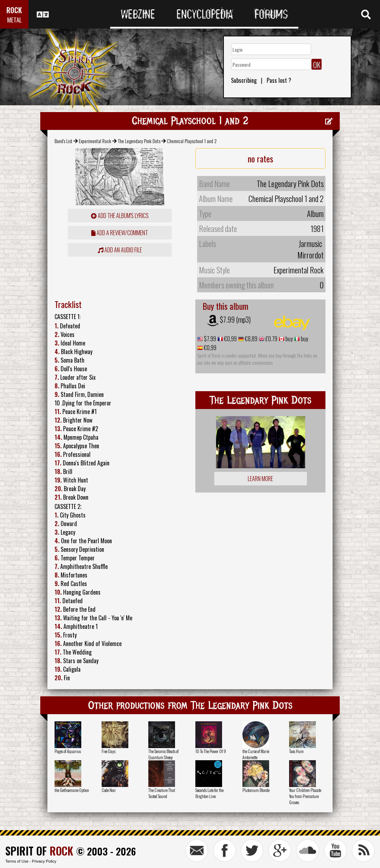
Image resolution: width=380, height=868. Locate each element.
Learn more (260, 479)
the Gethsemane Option (72, 790)
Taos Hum (296, 751)
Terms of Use (17, 861)
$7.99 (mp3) (235, 319)
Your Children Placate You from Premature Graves (305, 796)
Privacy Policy (44, 861)
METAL (14, 20)
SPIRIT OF (39, 851)
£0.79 (271, 339)
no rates (260, 158)
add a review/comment (120, 233)
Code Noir (109, 790)
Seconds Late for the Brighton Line (209, 793)
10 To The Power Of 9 (211, 751)
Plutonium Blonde (256, 790)
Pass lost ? (279, 80)
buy (289, 339)
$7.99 (209, 339)
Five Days (109, 751)
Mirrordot (310, 255)
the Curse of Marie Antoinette (256, 754)
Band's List (63, 141)
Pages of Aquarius (68, 751)
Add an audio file (120, 250)
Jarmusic (310, 243)
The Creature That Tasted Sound (162, 793)
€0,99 (230, 339)
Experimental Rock (95, 141)
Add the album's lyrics (120, 216)
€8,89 (251, 339)
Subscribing (244, 80)
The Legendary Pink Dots (139, 141)
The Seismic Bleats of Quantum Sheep (163, 754)
